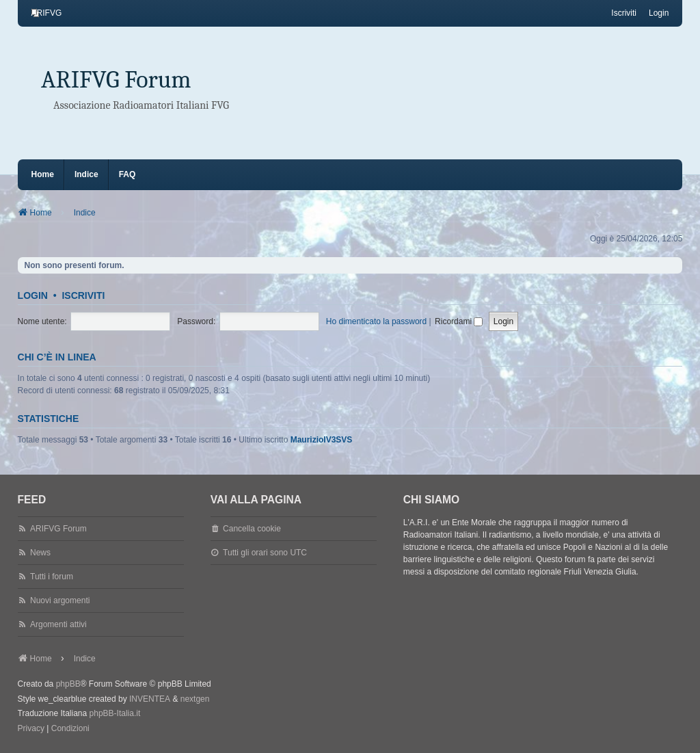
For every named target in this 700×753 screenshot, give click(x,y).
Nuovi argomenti (60, 600)
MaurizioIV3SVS (322, 440)
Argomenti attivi (58, 624)
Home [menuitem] (43, 174)
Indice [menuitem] (86, 174)
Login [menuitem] (659, 13)
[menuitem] (47, 13)
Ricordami (459, 321)
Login (33, 295)
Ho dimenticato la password (376, 321)
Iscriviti (83, 295)
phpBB (68, 684)
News (40, 553)
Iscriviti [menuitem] (624, 13)
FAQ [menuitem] (127, 174)
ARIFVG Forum (116, 80)
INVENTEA (150, 699)
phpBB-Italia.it (115, 713)
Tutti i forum (52, 577)
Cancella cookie (252, 529)
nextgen (195, 699)
